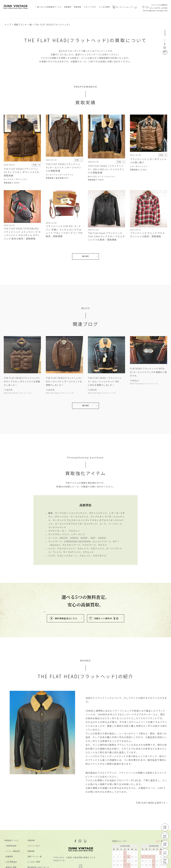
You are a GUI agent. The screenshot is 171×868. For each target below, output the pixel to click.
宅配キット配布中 (104, 585)
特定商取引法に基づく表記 (35, 864)
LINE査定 (165, 853)
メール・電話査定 (13, 818)
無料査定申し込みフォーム (38, 834)
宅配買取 (165, 827)
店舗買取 (9, 823)
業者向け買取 (11, 834)
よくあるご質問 (34, 829)
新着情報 (31, 818)
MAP (81, 833)
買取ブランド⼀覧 (35, 823)
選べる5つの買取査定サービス (49, 7)
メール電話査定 (165, 836)
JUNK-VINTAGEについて (15, 839)
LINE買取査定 (11, 829)
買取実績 (77, 7)
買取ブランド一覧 (23, 25)
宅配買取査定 (11, 813)
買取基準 (68, 7)
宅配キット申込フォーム (37, 839)
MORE (85, 256)
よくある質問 (104, 7)
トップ (8, 25)
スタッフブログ (90, 7)
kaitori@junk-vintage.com (155, 11)
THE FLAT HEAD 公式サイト (151, 770)
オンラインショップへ (124, 7)
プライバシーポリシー (13, 864)
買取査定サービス (12, 807)
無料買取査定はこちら (64, 585)
